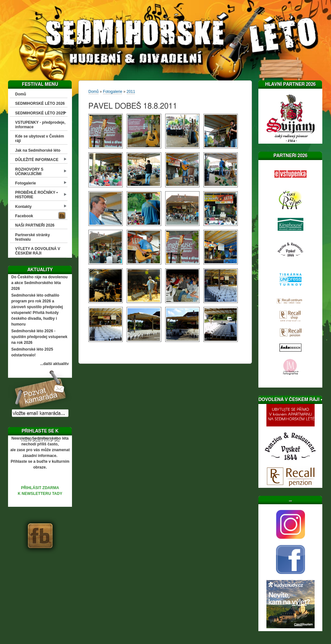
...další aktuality (54, 364)
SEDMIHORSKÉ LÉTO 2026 (40, 103)
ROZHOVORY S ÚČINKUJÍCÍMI (29, 172)
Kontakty (23, 207)
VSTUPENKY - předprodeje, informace (40, 125)
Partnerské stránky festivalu (32, 237)
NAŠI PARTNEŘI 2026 (35, 225)
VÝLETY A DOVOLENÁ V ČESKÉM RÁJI (38, 251)
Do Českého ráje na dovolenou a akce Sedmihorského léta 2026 (39, 283)
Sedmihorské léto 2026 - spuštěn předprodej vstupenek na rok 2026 (39, 337)
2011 (131, 92)
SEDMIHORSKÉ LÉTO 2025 (40, 113)
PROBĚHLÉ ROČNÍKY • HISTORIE (36, 195)
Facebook (24, 216)
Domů (21, 94)
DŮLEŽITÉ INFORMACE (37, 160)
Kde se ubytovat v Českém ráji (40, 139)
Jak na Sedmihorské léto (38, 150)
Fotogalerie (26, 183)
